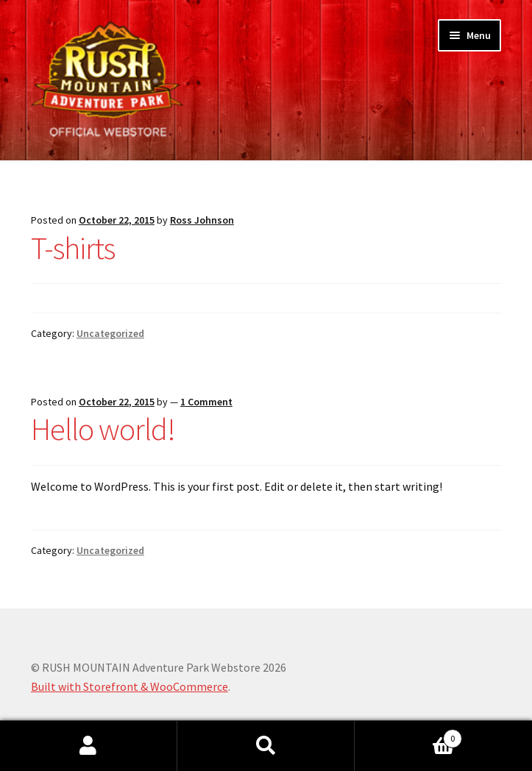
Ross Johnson (202, 220)
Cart (408, 735)
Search (266, 746)
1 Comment (206, 402)
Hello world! (103, 429)
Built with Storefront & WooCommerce (130, 686)
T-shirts (73, 248)
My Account (89, 746)
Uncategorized (110, 333)
